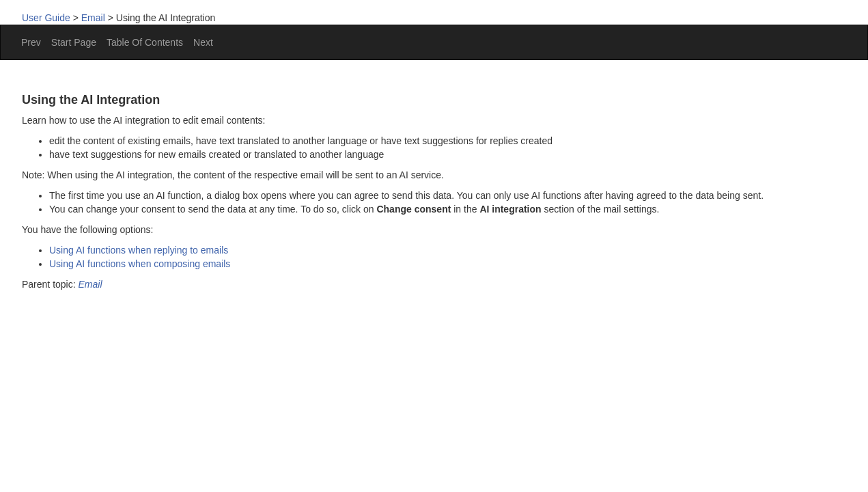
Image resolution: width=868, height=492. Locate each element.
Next (203, 42)
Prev (31, 42)
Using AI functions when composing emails (140, 264)
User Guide (46, 18)
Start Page (74, 42)
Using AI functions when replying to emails (139, 250)
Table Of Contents (145, 42)
